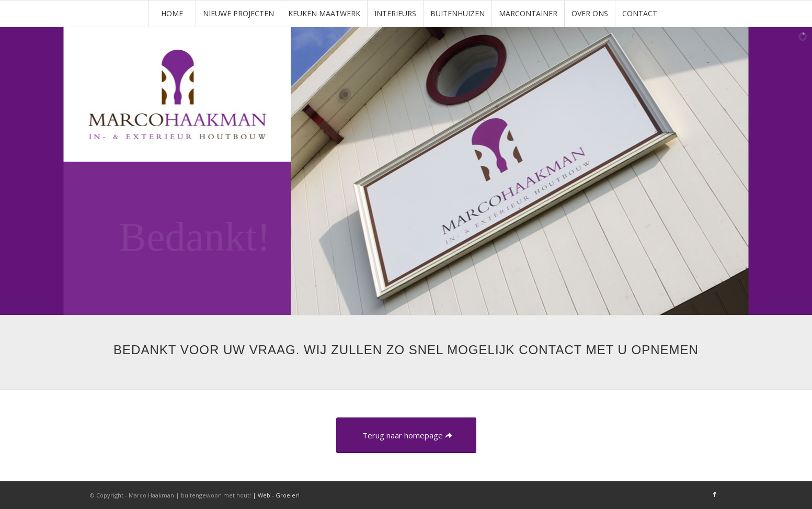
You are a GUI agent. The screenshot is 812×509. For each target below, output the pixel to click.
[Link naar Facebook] (715, 494)
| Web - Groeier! (276, 495)
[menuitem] (172, 14)
